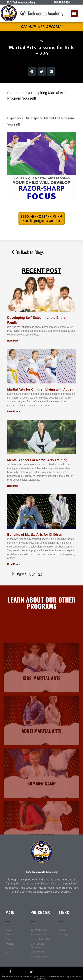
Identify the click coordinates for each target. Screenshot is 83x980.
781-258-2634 (62, 2)
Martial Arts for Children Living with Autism (41, 389)
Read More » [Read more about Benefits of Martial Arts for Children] (14, 564)
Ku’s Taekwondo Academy (42, 872)
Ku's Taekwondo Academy (41, 13)
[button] (74, 13)
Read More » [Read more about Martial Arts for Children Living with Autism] (14, 411)
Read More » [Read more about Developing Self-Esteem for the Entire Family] (14, 341)
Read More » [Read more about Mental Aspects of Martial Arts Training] (14, 486)
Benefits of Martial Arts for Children (35, 535)
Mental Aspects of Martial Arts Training (37, 460)
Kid (41, 41)
